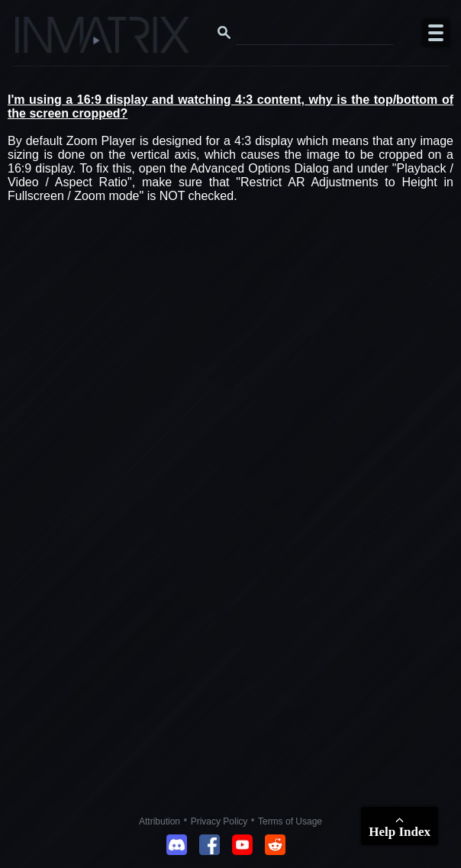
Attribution (160, 821)
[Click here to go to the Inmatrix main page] (42, 40)
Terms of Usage (290, 821)
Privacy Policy (219, 821)
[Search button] (224, 33)
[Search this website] (314, 33)
